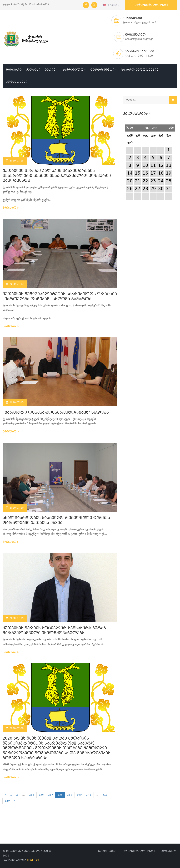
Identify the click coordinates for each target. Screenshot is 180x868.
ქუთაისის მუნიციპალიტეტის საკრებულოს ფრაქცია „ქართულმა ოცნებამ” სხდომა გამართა (60, 297)
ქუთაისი (33, 70)
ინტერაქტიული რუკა (151, 5)
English (111, 5)
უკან (130, 127)
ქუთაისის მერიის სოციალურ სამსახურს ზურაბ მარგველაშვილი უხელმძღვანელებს (54, 631)
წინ (171, 127)
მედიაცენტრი (102, 70)
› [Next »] (15, 801)
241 (89, 795)
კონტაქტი (169, 851)
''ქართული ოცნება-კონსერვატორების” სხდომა (56, 413)
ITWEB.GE (34, 860)
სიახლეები (107, 851)
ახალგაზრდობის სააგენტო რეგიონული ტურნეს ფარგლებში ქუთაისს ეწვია (56, 521)
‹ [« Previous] (5, 795)
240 (79, 795)
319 (105, 795)
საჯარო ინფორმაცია (140, 70)
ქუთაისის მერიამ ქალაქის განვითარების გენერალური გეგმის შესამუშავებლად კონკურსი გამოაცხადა (57, 176)
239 (70, 795)
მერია (50, 70)
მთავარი (14, 70)
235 (32, 795)
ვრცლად (11, 208)
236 (41, 795)
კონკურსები (17, 82)
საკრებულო (73, 70)
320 (7, 801)
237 (51, 795)
